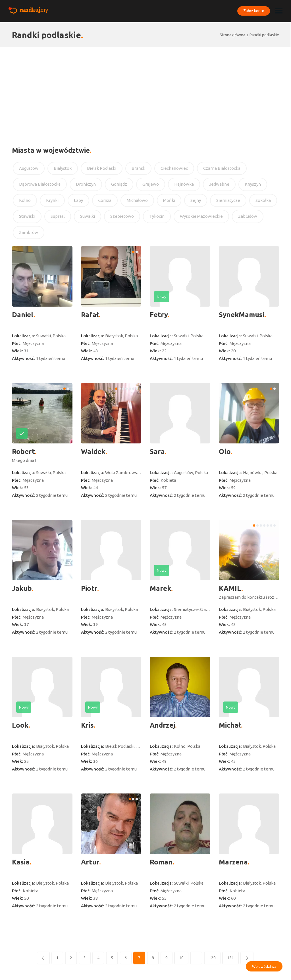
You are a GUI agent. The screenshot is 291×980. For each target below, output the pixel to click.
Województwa (264, 966)
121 (230, 958)
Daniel (23, 315)
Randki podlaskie (264, 35)
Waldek (93, 452)
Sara (157, 452)
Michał (230, 725)
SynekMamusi (242, 315)
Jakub (22, 588)
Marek (160, 588)
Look (20, 725)
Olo (225, 452)
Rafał (90, 315)
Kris (87, 725)
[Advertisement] (145, 90)
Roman (161, 862)
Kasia (21, 862)
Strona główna (232, 35)
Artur (90, 862)
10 (181, 958)
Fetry (159, 315)
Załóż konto (253, 11)
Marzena (233, 862)
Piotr (89, 588)
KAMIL (230, 588)
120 (212, 958)
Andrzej (162, 725)
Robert (23, 452)
